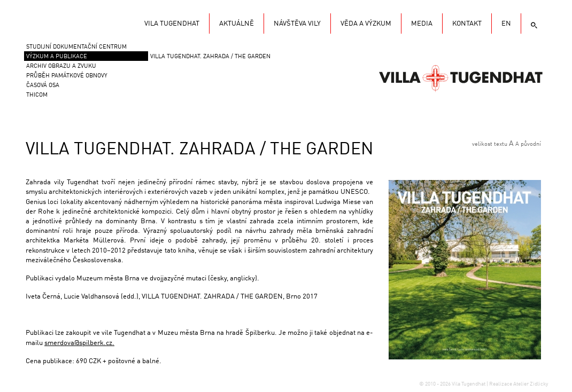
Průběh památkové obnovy (67, 76)
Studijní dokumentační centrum (76, 47)
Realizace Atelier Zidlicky (519, 384)
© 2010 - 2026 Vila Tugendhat (453, 384)
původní (531, 144)
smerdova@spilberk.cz (78, 343)
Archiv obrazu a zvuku (61, 66)
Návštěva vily (297, 24)
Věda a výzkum (366, 24)
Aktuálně (237, 24)
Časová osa (43, 86)
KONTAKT (467, 24)
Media (422, 24)
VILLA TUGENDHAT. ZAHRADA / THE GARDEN (210, 57)
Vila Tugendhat (461, 77)
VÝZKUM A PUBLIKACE (57, 57)
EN (506, 24)
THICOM (37, 95)
